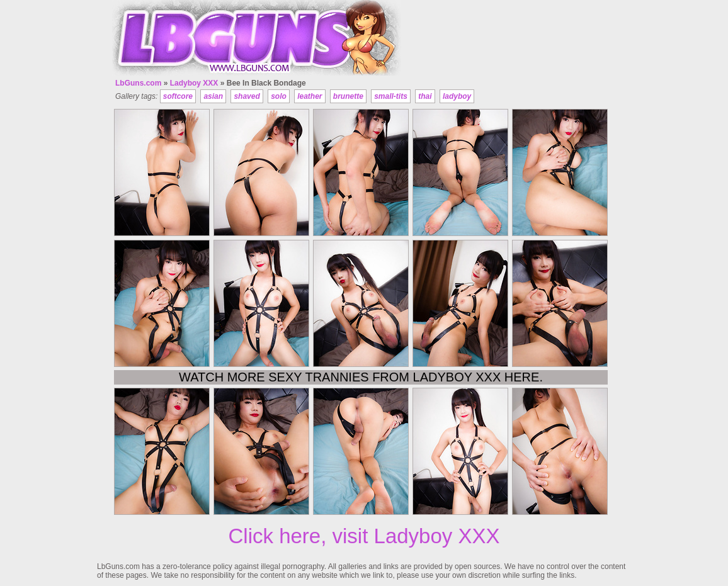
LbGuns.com (138, 83)
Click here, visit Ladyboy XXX (364, 536)
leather (310, 96)
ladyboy (457, 96)
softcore (178, 96)
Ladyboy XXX (194, 83)
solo (279, 96)
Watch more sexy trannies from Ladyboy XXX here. (361, 377)
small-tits (391, 96)
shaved (247, 96)
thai (425, 96)
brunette (348, 96)
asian (213, 96)
